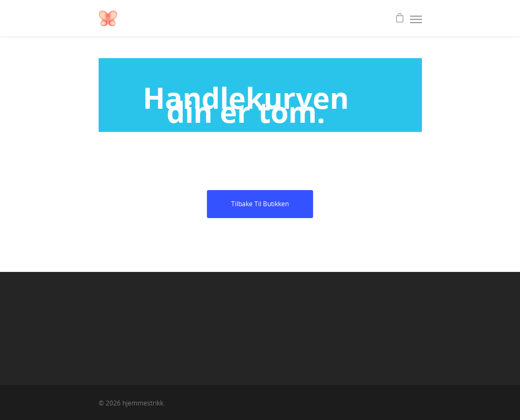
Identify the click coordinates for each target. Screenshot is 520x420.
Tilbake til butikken (260, 204)
